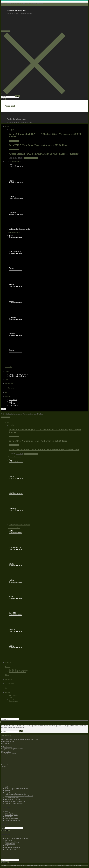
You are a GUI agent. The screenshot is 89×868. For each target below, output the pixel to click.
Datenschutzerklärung (12, 842)
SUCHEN (5, 862)
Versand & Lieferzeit (12, 818)
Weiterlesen (14, 141)
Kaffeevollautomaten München (15, 801)
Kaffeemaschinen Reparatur (14, 803)
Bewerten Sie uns (11, 849)
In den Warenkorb (31, 158)
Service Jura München (12, 798)
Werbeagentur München (13, 847)
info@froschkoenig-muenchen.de (12, 749)
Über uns (8, 792)
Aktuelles (8, 790)
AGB (7, 846)
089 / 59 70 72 (5, 31)
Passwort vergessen (11, 815)
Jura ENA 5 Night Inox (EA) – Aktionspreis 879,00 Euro (38, 145)
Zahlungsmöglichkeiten (13, 820)
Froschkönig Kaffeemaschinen (16, 10)
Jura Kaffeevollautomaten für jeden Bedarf (19, 796)
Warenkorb (8, 817)
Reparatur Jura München (13, 799)
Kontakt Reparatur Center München (17, 789)
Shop (7, 787)
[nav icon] (4, 409)
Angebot (12, 130)
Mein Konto (9, 813)
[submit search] (18, 96)
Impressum (8, 840)
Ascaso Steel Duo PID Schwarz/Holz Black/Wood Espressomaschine (44, 154)
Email (3, 828)
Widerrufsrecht (10, 844)
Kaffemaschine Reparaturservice (15, 794)
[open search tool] (33, 94)
